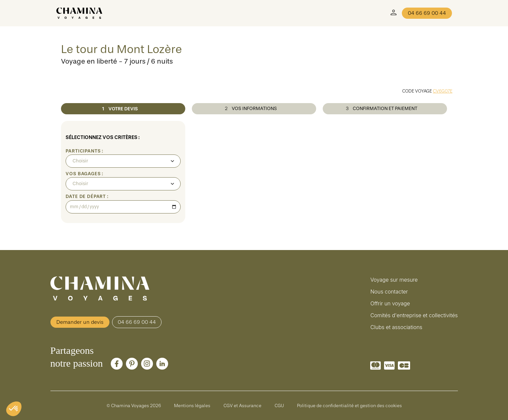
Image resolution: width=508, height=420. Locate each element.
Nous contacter (389, 292)
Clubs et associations (396, 327)
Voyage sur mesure (394, 280)
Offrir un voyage (390, 303)
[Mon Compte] (394, 13)
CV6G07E (443, 91)
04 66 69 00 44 (427, 13)
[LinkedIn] (162, 364)
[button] (14, 409)
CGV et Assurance (242, 406)
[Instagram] (147, 364)
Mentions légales (192, 406)
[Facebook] (117, 364)
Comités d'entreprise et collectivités (414, 315)
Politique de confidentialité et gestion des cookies (349, 406)
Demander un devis (80, 322)
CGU (279, 406)
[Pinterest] (132, 364)
